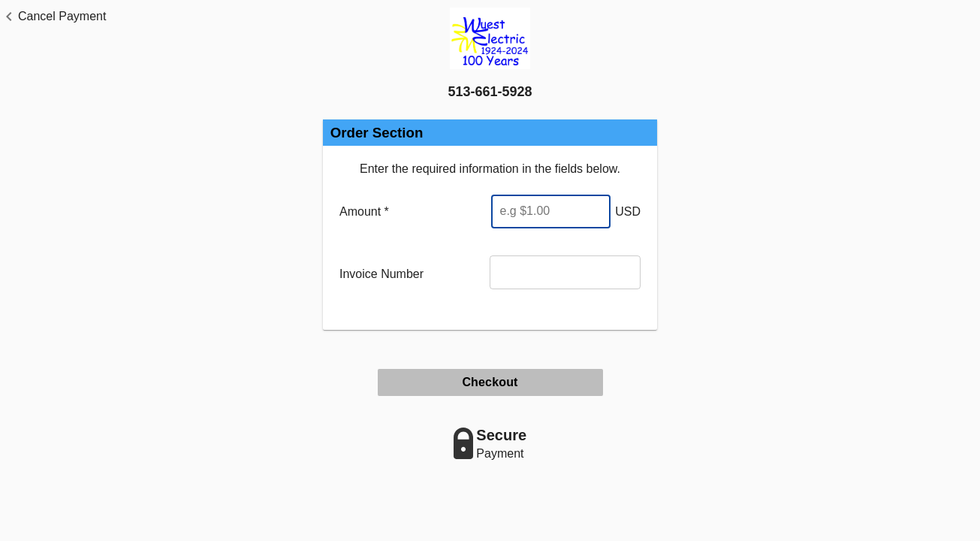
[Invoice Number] (565, 272)
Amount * (364, 212)
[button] (53, 17)
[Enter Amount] (550, 212)
